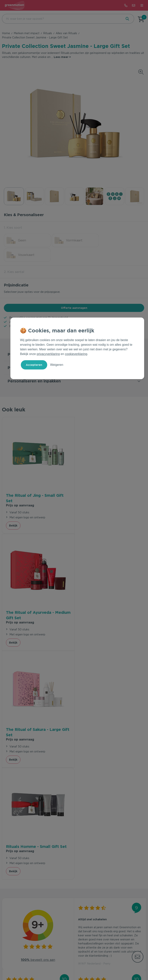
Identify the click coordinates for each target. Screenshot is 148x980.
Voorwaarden (54, 965)
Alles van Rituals (66, 33)
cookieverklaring (76, 354)
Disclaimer (98, 965)
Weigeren (57, 365)
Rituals (48, 33)
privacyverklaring (48, 354)
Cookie (83, 965)
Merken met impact (27, 33)
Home (6, 33)
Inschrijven (124, 877)
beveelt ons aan (38, 715)
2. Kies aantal (14, 257)
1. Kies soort (13, 228)
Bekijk (13, 511)
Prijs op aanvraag (20, 490)
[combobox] (62, 19)
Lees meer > (62, 57)
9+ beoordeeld (58, 303)
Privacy (71, 965)
